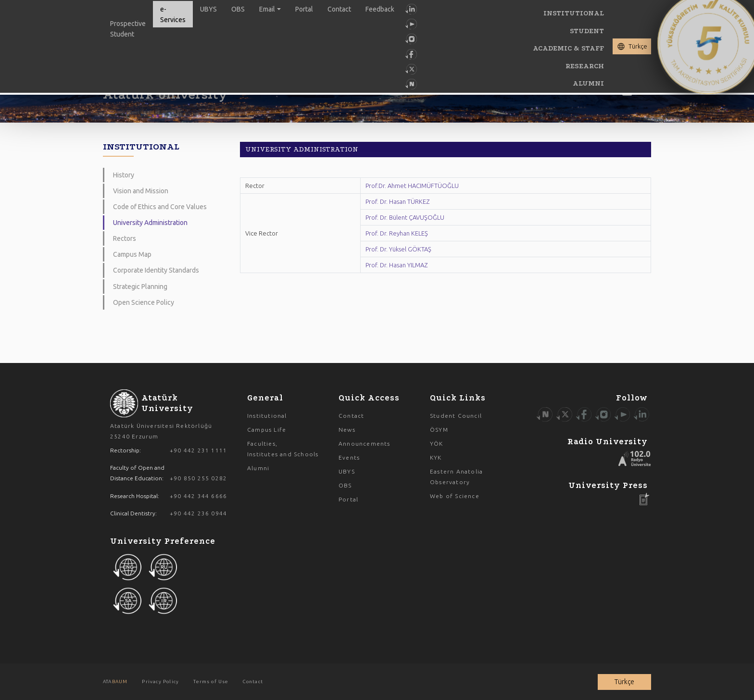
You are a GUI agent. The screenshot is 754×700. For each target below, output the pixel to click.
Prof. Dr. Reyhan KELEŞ (397, 233)
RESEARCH (585, 66)
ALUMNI (588, 83)
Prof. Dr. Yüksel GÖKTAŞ (398, 249)
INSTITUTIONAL (574, 13)
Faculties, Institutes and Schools (283, 449)
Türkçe (638, 46)
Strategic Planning (140, 287)
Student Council (456, 416)
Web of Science (455, 496)
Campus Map (132, 254)
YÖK (437, 444)
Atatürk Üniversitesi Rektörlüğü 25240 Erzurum (161, 431)
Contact (339, 9)
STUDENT (587, 31)
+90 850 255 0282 (198, 478)
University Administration (150, 223)
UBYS (208, 9)
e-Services (173, 14)
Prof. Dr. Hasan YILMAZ (396, 265)
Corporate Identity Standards (156, 270)
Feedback (380, 9)
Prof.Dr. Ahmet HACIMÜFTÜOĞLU (412, 186)
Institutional (267, 416)
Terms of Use (211, 681)
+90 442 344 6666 (198, 496)
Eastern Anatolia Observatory (456, 477)
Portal (304, 9)
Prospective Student (128, 29)
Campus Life (267, 430)
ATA (115, 681)
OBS (238, 9)
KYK (436, 457)
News (347, 430)
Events (349, 457)
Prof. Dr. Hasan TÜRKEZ (397, 201)
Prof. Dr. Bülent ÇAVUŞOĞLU (405, 217)
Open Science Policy (144, 302)
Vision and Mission (141, 191)
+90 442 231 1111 (198, 450)
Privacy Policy (160, 681)
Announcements (364, 444)
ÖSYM (439, 430)
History (124, 175)
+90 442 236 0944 (198, 513)
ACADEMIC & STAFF (568, 48)
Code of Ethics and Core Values (160, 207)
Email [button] (267, 9)
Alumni (258, 468)
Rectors (125, 238)
